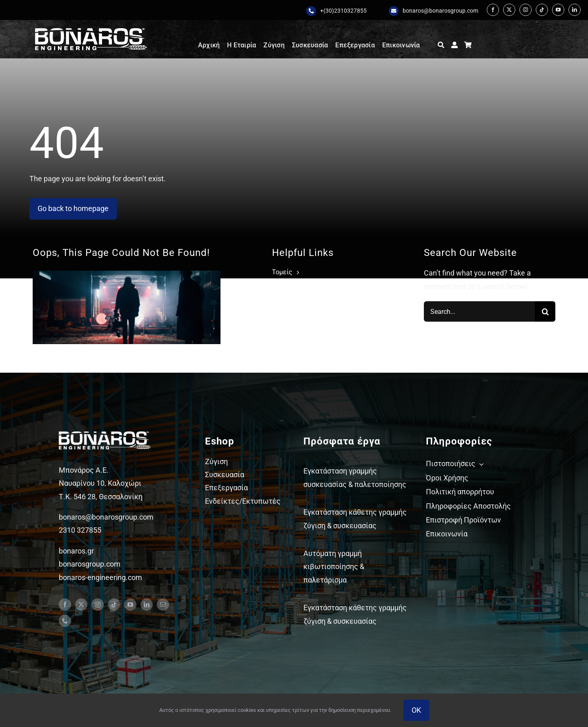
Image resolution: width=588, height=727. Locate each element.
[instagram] (526, 10)
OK (416, 710)
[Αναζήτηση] (441, 45)
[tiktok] (542, 10)
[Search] (545, 311)
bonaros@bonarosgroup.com (440, 11)
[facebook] (493, 10)
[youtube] (558, 10)
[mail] (163, 605)
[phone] (65, 621)
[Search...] (479, 311)
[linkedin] (575, 10)
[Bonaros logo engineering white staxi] (91, 32)
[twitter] (509, 10)
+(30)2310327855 (343, 11)
